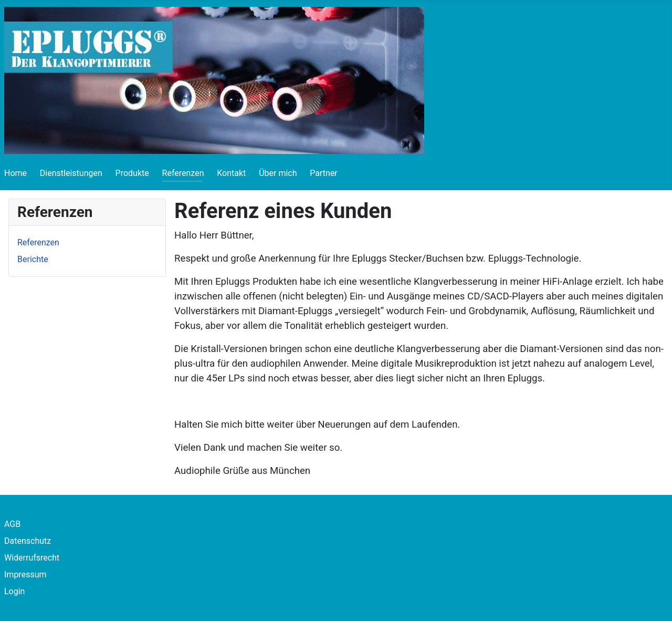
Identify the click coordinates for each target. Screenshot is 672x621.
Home (15, 173)
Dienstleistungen (71, 173)
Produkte (132, 173)
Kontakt (231, 173)
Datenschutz (28, 541)
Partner (324, 173)
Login (14, 591)
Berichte (33, 259)
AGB (12, 524)
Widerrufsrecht (32, 558)
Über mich (278, 173)
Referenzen (183, 173)
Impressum (25, 575)
